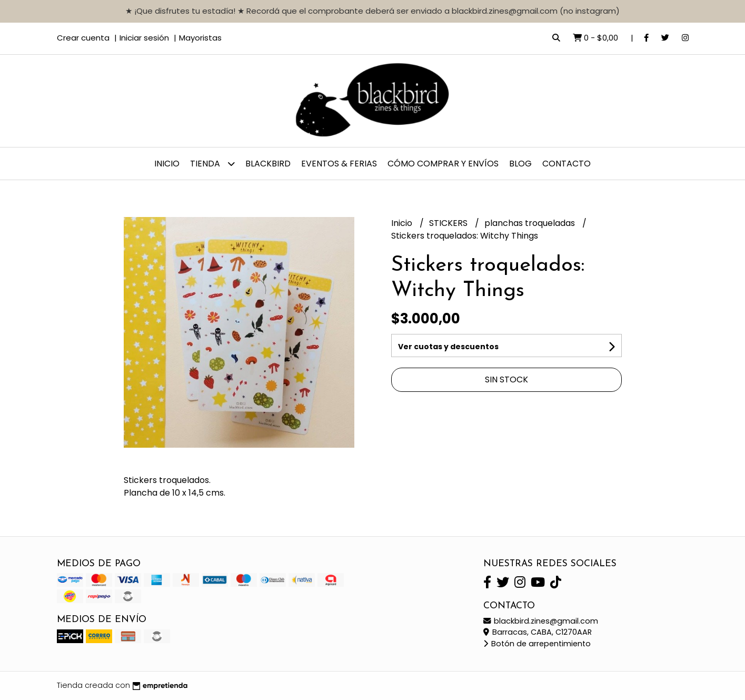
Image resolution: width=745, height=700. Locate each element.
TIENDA (212, 164)
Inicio (167, 164)
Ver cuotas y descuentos (448, 347)
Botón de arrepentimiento (537, 644)
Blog (520, 164)
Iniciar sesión (144, 38)
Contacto (567, 164)
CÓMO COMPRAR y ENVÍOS (443, 164)
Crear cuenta (83, 38)
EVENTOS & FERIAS (339, 164)
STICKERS (449, 223)
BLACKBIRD (268, 164)
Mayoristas (200, 38)
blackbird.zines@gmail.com (541, 621)
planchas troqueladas (531, 223)
